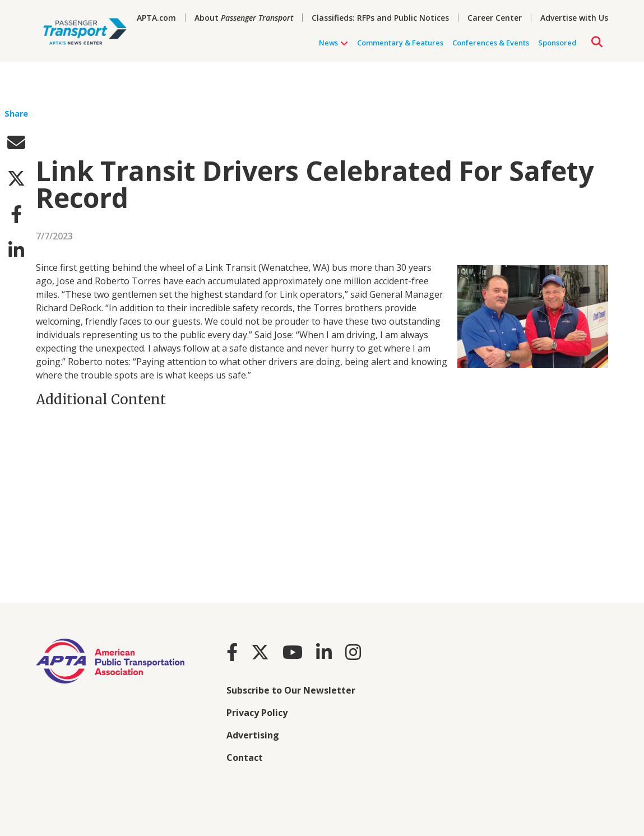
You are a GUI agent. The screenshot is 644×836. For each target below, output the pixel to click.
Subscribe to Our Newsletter (291, 690)
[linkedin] (16, 250)
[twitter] (16, 178)
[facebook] (16, 214)
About (244, 18)
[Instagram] (353, 652)
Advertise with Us (574, 18)
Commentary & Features (400, 43)
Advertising (253, 735)
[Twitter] (260, 652)
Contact (245, 758)
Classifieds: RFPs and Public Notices (380, 18)
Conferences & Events (491, 43)
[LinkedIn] (324, 652)
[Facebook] (232, 652)
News (333, 43)
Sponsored (557, 43)
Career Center (495, 18)
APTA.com (156, 18)
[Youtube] (293, 652)
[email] (16, 142)
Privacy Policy (257, 713)
